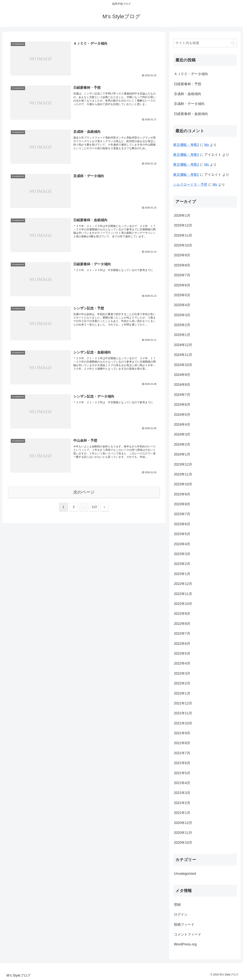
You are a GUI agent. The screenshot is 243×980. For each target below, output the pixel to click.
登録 (177, 905)
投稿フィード (184, 925)
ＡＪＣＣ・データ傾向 (191, 74)
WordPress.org (185, 944)
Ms (207, 145)
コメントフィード (188, 934)
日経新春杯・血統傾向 (191, 114)
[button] (233, 43)
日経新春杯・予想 (188, 84)
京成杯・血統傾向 (188, 94)
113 (94, 507)
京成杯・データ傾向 (189, 104)
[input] (205, 43)
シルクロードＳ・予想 (190, 185)
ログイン (181, 914)
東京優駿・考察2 (186, 145)
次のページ (84, 492)
